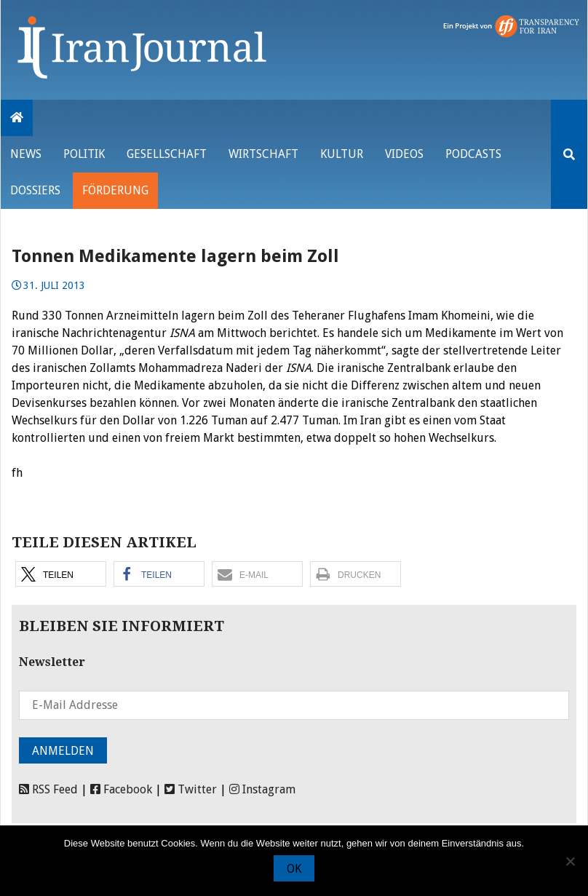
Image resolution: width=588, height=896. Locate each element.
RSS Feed (48, 789)
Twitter (191, 789)
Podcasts (473, 154)
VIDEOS (404, 154)
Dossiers (35, 190)
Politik (84, 154)
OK (294, 869)
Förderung (115, 190)
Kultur (342, 154)
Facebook (121, 789)
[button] (61, 574)
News (26, 154)
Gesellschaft (167, 154)
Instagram (262, 789)
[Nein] (570, 861)
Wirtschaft (263, 154)
